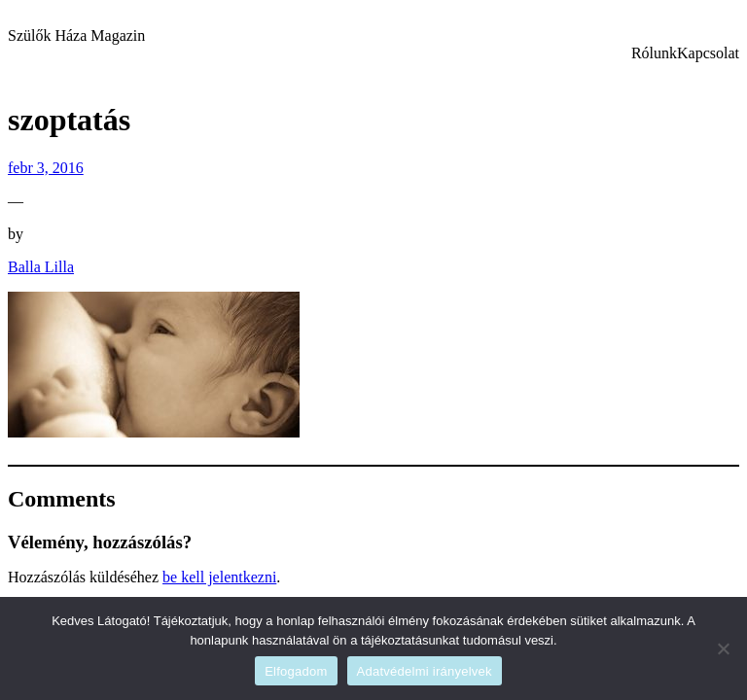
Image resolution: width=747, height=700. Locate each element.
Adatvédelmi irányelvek (425, 671)
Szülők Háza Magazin (76, 35)
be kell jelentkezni (219, 577)
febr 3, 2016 (46, 168)
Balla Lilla (41, 267)
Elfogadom (296, 671)
